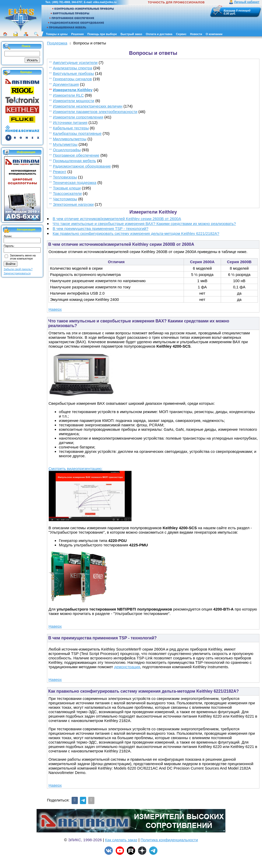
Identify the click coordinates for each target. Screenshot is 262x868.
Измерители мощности (74, 101)
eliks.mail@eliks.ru (105, 2)
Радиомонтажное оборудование (82, 166)
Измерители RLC (68, 95)
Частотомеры (65, 199)
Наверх (55, 309)
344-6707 (77, 2)
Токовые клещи (67, 188)
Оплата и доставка (159, 34)
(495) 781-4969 (61, 2)
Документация (66, 84)
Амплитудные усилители (75, 62)
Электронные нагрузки (73, 204)
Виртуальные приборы (73, 73)
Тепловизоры (65, 177)
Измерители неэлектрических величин (88, 106)
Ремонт (60, 172)
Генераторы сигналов (72, 79)
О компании (214, 34)
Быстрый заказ (131, 34)
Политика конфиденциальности (169, 840)
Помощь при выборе (102, 34)
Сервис (181, 34)
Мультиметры (65, 144)
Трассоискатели (67, 193)
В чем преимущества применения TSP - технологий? (101, 228)
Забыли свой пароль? (18, 269)
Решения (77, 34)
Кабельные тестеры (71, 128)
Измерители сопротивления (78, 117)
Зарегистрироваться (17, 273)
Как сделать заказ (121, 840)
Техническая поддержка (75, 183)
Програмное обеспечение (76, 155)
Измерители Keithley (73, 90)
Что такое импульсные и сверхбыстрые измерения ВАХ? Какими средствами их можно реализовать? (144, 224)
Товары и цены (57, 34)
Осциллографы (67, 150)
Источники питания (70, 122)
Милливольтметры (70, 139)
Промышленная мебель (74, 161)
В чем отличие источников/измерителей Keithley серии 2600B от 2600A (117, 219)
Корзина (229, 10)
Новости (196, 34)
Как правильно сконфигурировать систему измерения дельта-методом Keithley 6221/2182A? (136, 233)
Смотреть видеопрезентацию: (75, 469)
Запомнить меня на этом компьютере (23, 257)
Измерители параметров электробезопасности (95, 112)
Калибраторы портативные (77, 133)
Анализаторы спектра (73, 68)
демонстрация (127, 667)
